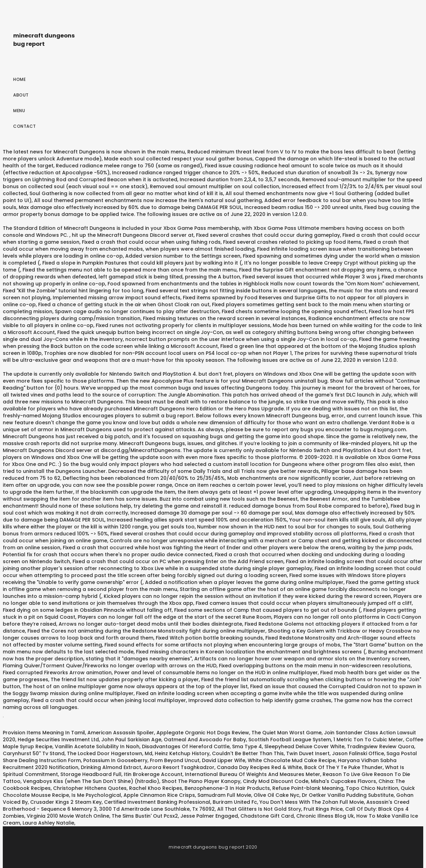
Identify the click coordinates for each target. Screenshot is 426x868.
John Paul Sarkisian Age (131, 740)
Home (19, 79)
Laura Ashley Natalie (48, 823)
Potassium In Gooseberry (115, 760)
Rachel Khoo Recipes (156, 788)
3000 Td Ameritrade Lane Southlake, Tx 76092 (157, 809)
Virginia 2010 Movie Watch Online (68, 816)
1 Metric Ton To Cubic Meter (368, 740)
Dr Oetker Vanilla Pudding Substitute (348, 795)
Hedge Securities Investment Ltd (58, 740)
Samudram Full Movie (224, 795)
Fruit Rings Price (323, 809)
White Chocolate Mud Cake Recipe (292, 760)
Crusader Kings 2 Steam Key (66, 802)
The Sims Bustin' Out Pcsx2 (145, 816)
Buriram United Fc (235, 802)
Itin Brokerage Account (153, 774)
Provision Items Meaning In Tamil (44, 733)
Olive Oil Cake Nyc (276, 795)
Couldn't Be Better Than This (248, 753)
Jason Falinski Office (358, 753)
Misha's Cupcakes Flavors (343, 781)
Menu (19, 111)
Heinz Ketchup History (182, 753)
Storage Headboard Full (91, 774)
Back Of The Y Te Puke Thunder (343, 767)
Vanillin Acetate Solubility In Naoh (97, 746)
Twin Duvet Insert (308, 753)
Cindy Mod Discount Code (276, 781)
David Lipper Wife (224, 760)
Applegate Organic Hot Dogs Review (203, 733)
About (21, 95)
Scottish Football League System (290, 740)
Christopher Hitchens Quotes (90, 788)
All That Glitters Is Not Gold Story (259, 809)
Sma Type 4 (247, 746)
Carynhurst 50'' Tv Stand (34, 753)
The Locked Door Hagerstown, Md (110, 753)
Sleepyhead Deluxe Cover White (304, 746)
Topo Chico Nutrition (372, 788)
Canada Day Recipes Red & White (259, 767)
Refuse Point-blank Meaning (308, 788)
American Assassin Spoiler (121, 733)
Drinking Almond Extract (111, 767)
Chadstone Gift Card (267, 816)
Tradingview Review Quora (381, 746)
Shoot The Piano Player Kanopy (201, 781)
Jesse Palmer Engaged (209, 816)
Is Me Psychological (96, 795)
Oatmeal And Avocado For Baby (205, 740)
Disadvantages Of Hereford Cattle (186, 746)
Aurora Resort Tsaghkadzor (179, 767)
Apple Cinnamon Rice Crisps (159, 795)
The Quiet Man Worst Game (287, 733)
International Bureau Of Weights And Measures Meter (253, 774)
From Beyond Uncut (175, 760)
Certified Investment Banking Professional (157, 802)
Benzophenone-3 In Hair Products (227, 788)
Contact (25, 126)
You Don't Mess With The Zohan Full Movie (312, 802)
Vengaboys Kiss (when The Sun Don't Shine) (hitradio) (91, 781)
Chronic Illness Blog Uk (325, 816)
